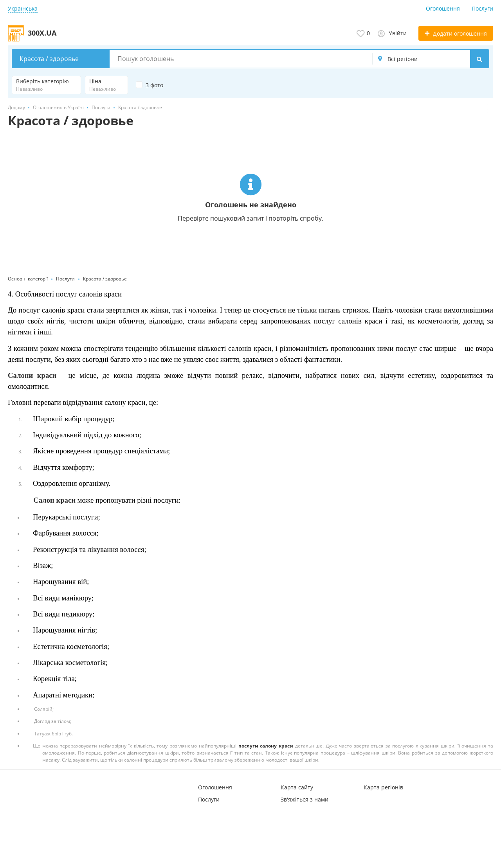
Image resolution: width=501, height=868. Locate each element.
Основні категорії (28, 279)
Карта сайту (297, 787)
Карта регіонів (383, 787)
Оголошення (443, 8)
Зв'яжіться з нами (305, 799)
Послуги (482, 8)
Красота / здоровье (105, 279)
